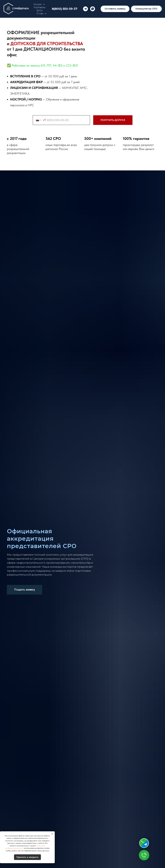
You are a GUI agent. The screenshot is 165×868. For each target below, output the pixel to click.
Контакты (40, 7)
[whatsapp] (93, 9)
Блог (40, 10)
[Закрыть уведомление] (52, 834)
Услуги (38, 4)
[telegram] (85, 9)
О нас (40, 13)
